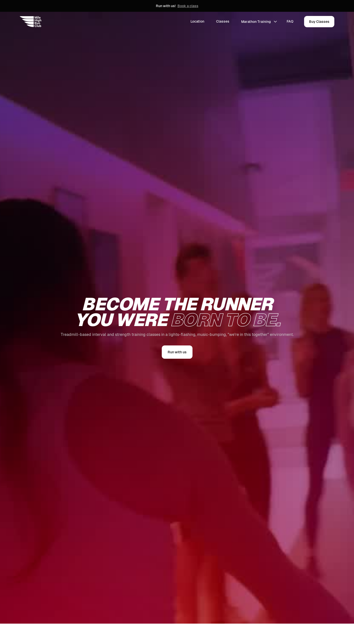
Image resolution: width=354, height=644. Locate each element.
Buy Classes (319, 22)
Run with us (177, 352)
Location (197, 21)
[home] (30, 22)
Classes (223, 21)
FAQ (290, 21)
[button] (259, 22)
